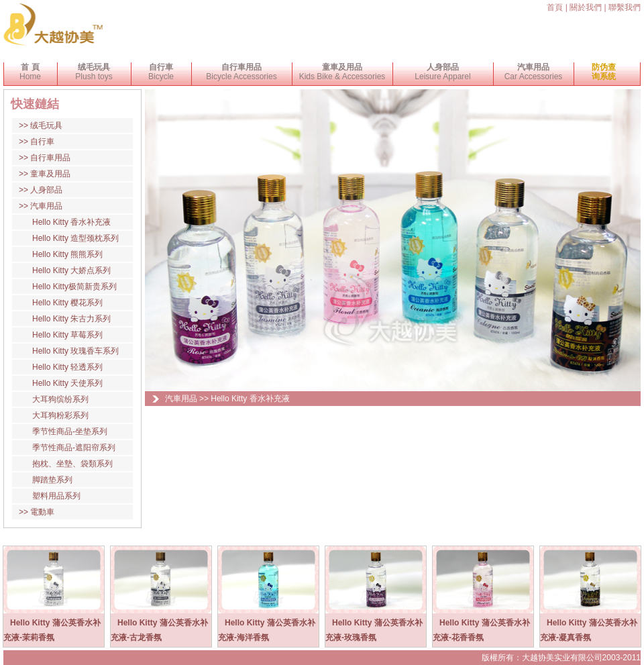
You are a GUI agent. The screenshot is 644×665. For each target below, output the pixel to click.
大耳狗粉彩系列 (60, 415)
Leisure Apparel (442, 72)
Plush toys (94, 72)
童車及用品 (50, 174)
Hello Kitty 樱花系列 (67, 303)
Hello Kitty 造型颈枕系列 (75, 238)
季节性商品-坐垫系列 (70, 431)
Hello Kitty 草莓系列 (67, 335)
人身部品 (46, 190)
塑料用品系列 (56, 496)
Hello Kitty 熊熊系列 (67, 254)
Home (30, 72)
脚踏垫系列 (52, 480)
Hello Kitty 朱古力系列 (71, 319)
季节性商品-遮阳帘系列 (74, 448)
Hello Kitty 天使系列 (67, 383)
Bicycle (161, 72)
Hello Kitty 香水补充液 (71, 222)
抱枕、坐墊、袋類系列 (72, 464)
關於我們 (586, 7)
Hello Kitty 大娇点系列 (71, 270)
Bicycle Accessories (241, 72)
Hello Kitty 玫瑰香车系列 (75, 351)
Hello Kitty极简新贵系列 (74, 287)
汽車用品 (46, 206)
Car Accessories (534, 72)
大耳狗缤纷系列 (60, 399)
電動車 (42, 512)
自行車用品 (50, 158)
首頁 (555, 7)
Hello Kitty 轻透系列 (67, 367)
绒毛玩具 (46, 125)
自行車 (42, 142)
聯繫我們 (625, 7)
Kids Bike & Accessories (342, 72)
